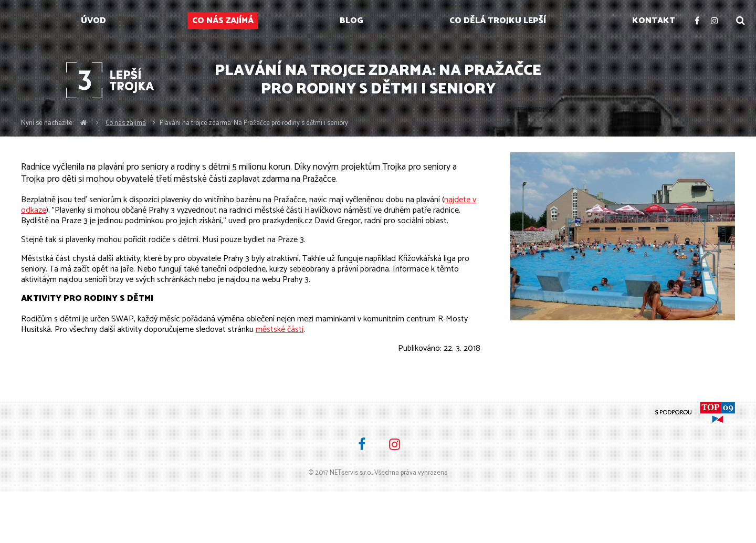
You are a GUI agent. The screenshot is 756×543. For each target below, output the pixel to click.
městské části (280, 330)
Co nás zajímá (126, 123)
